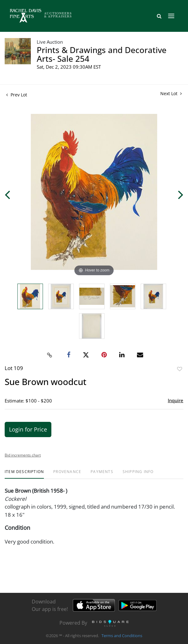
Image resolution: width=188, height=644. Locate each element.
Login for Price (28, 429)
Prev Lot (17, 95)
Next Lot (171, 93)
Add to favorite (180, 369)
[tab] (24, 474)
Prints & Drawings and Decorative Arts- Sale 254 (102, 54)
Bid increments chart (23, 455)
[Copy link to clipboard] (50, 355)
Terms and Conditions (122, 636)
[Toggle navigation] (171, 16)
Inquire (176, 400)
